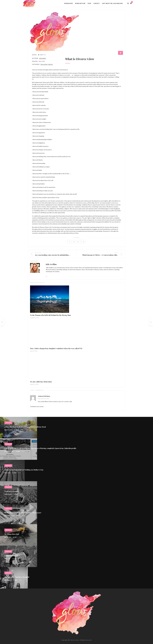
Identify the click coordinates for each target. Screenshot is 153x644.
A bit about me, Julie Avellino (112, 3)
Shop (89, 3)
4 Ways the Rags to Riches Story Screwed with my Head (25, 427)
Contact (97, 3)
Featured (50, 64)
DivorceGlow (44, 64)
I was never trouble (12, 491)
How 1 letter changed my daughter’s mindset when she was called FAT (56, 348)
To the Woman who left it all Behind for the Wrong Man (50, 315)
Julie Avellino (42, 58)
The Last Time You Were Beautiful (17, 577)
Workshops (68, 3)
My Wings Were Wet (12, 534)
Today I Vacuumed (11, 556)
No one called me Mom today (41, 382)
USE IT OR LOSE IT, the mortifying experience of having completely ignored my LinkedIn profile (40, 448)
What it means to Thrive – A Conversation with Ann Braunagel (105, 255)
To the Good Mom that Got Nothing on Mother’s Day (24, 470)
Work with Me (80, 3)
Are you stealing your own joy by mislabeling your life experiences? (60, 255)
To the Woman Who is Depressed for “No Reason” (23, 513)
